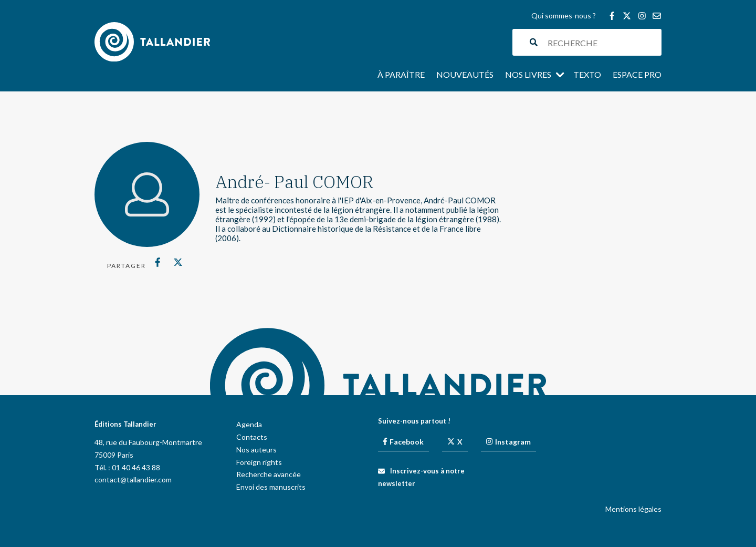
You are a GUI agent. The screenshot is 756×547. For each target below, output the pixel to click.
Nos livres (528, 75)
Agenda (249, 424)
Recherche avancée (269, 474)
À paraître (401, 75)
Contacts (252, 437)
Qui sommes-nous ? (564, 16)
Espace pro (637, 75)
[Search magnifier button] (534, 42)
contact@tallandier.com (133, 479)
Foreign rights (259, 462)
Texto (587, 75)
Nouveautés (465, 75)
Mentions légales (633, 509)
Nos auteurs (256, 450)
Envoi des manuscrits (271, 487)
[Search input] (602, 42)
